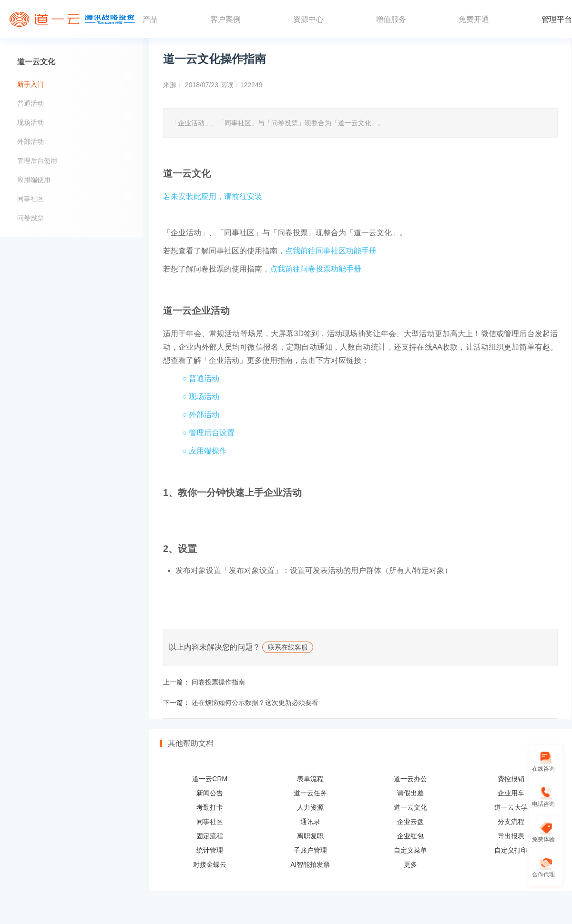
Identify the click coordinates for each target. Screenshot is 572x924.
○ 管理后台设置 (208, 433)
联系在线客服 (288, 648)
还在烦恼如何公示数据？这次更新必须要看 (255, 703)
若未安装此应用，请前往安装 (213, 196)
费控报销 (511, 779)
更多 (410, 864)
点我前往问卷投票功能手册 (316, 269)
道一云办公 (410, 779)
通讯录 (310, 822)
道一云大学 (511, 807)
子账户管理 (310, 850)
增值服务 (391, 19)
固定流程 (210, 836)
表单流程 (310, 779)
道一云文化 (410, 807)
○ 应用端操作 (204, 451)
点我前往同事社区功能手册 (331, 251)
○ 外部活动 (201, 415)
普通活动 (31, 103)
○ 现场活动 (201, 397)
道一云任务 (310, 793)
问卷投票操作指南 (218, 682)
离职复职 (310, 836)
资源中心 (308, 19)
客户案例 (225, 19)
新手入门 (31, 84)
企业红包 (410, 836)
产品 (150, 19)
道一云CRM (210, 779)
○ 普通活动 (201, 378)
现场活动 (31, 122)
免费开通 (474, 19)
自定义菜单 (410, 850)
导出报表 (511, 836)
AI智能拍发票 (310, 864)
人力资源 (310, 807)
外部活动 (31, 141)
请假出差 (410, 793)
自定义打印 (511, 850)
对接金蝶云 (210, 864)
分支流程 (511, 822)
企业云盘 (410, 822)
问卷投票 (31, 218)
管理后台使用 (37, 161)
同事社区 (210, 822)
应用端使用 (34, 180)
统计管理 (210, 850)
